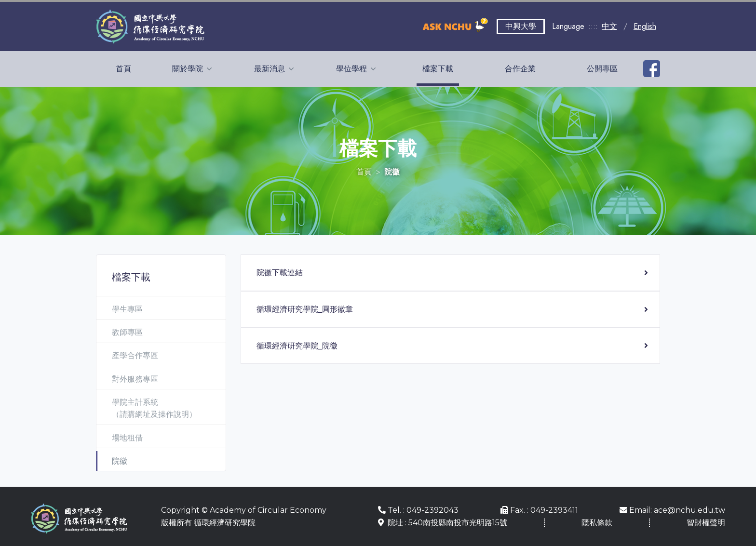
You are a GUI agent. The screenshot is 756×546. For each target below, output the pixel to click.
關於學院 (189, 69)
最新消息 (270, 69)
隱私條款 (597, 523)
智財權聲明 (706, 523)
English (645, 26)
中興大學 (521, 26)
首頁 (123, 69)
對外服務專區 (135, 379)
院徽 (120, 461)
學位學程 (352, 69)
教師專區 (127, 332)
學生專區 (127, 309)
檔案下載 (438, 69)
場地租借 (127, 438)
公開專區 (602, 69)
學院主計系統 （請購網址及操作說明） (154, 408)
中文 (609, 26)
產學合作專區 (135, 355)
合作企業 (520, 69)
